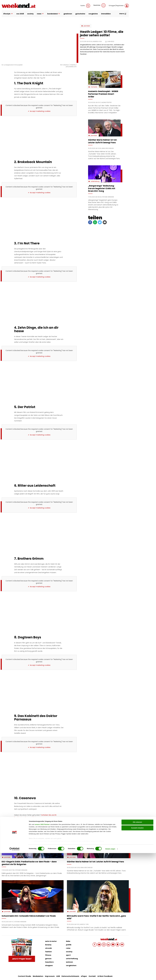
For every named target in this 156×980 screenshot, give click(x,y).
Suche (85, 6)
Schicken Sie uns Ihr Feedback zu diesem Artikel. (35, 816)
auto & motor (51, 941)
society (30, 14)
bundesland (54, 14)
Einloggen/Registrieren (119, 6)
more (123, 14)
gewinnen (68, 14)
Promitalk (87, 26)
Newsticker (99, 5)
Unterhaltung (95, 181)
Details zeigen (110, 976)
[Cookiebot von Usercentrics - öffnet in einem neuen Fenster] (14, 976)
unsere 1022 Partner (42, 951)
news (40, 14)
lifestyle (8, 14)
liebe (68, 941)
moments (94, 87)
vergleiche (93, 14)
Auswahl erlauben (137, 955)
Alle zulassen (137, 949)
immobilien (106, 14)
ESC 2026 (20, 14)
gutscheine (80, 14)
